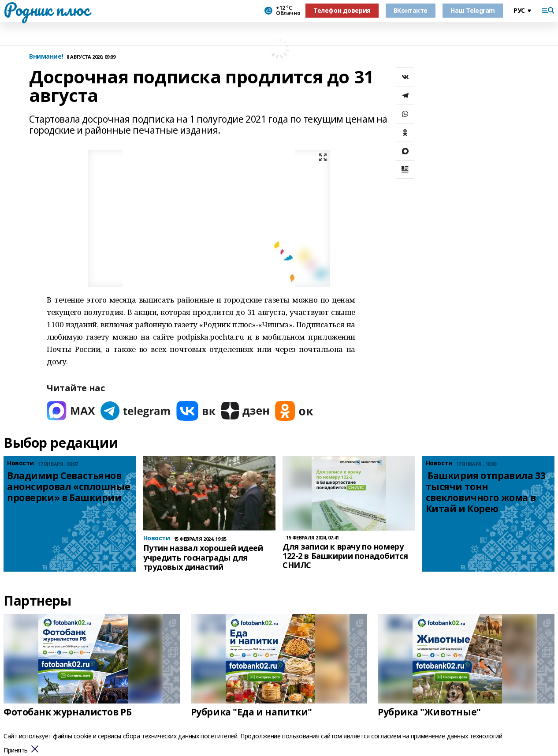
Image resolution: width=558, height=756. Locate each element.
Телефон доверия (342, 10)
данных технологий (475, 736)
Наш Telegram (473, 10)
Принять (16, 750)
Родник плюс (46, 9)
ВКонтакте (411, 10)
